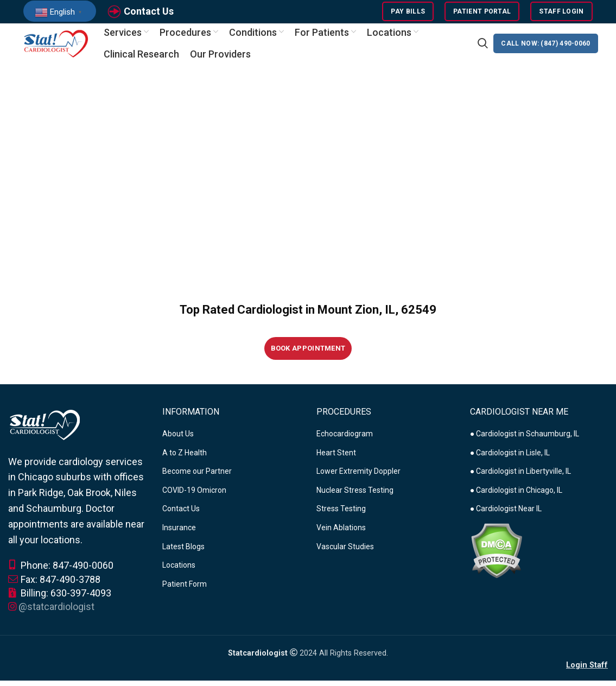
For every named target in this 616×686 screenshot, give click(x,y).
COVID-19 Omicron (194, 497)
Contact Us (149, 13)
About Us (178, 441)
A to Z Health (185, 460)
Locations (179, 573)
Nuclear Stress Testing (355, 497)
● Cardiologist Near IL (506, 516)
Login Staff (587, 672)
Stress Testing (341, 516)
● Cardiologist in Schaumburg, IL (525, 441)
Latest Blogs (183, 554)
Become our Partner (197, 479)
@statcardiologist (56, 614)
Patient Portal (482, 14)
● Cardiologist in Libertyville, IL (520, 479)
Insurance (179, 535)
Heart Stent (336, 460)
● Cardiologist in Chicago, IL (516, 497)
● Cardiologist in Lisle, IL (510, 460)
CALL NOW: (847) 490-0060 (545, 49)
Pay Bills (408, 14)
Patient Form (185, 591)
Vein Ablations (341, 535)
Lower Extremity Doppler (358, 479)
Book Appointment (308, 356)
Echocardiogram (345, 441)
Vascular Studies (345, 554)
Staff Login (561, 14)
